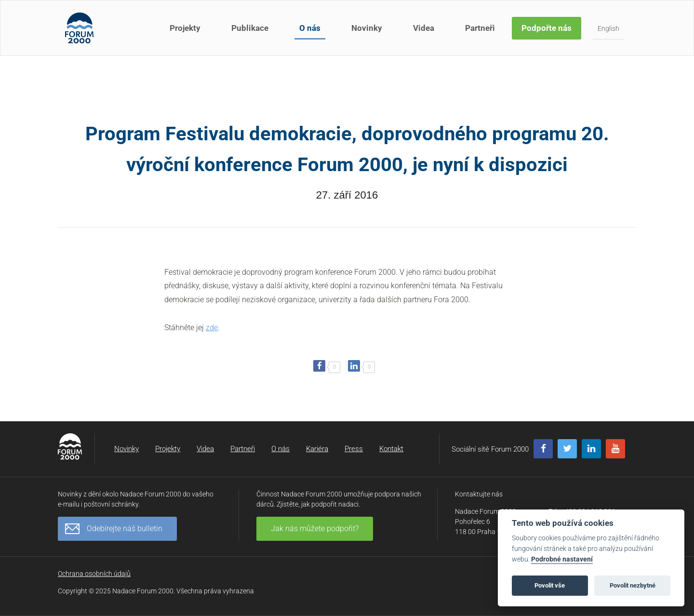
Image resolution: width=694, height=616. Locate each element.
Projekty (185, 28)
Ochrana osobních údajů (94, 574)
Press (354, 449)
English (608, 28)
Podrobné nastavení (562, 559)
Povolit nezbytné (633, 585)
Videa (424, 28)
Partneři (480, 28)
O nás (310, 28)
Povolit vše (550, 585)
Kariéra (317, 449)
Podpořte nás (547, 28)
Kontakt (391, 449)
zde (212, 328)
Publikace (250, 28)
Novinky (367, 28)
